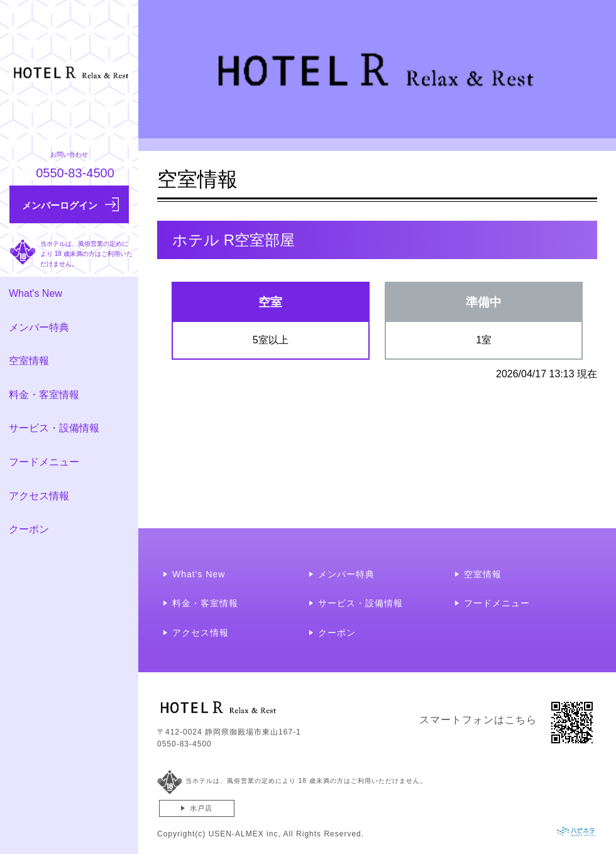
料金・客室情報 (44, 395)
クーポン (29, 529)
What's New (36, 293)
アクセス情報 (39, 496)
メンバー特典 (39, 327)
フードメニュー (44, 462)
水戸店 (201, 808)
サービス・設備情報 (54, 428)
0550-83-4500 (184, 744)
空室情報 (29, 361)
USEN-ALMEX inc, (245, 834)
